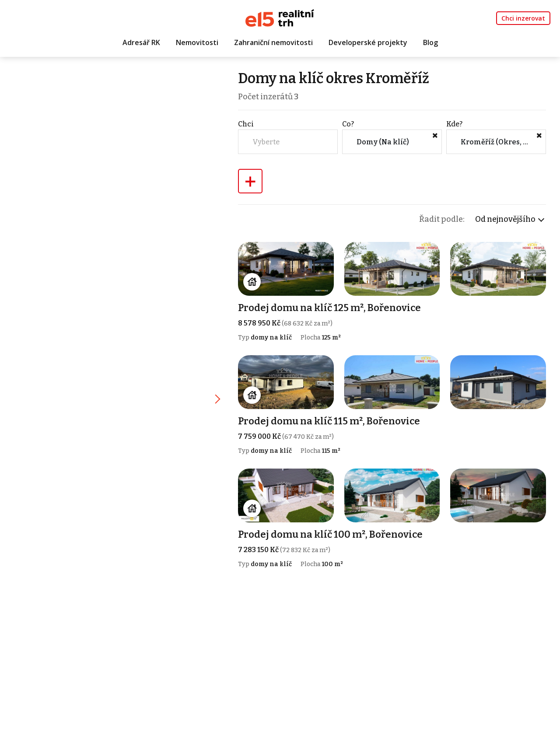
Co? (348, 124)
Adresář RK (141, 42)
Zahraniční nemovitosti (273, 42)
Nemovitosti (197, 42)
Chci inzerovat (523, 18)
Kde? (454, 124)
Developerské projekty (368, 42)
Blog (430, 42)
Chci (246, 124)
